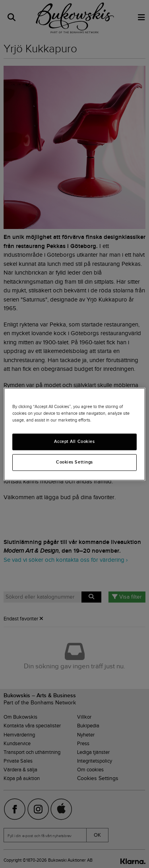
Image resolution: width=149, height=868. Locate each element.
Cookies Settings (74, 462)
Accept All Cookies (74, 441)
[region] (74, 434)
